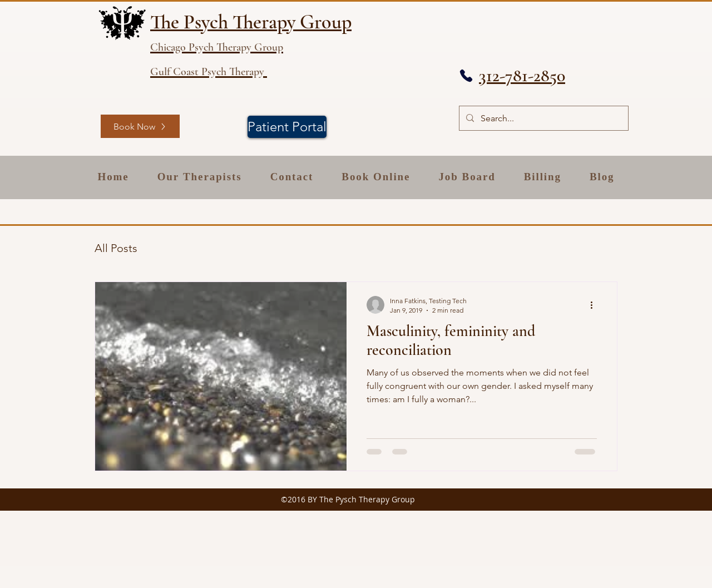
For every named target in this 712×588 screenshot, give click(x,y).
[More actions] (595, 305)
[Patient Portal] (287, 127)
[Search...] (543, 118)
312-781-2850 (522, 75)
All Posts (116, 248)
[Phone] (466, 76)
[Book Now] (140, 126)
